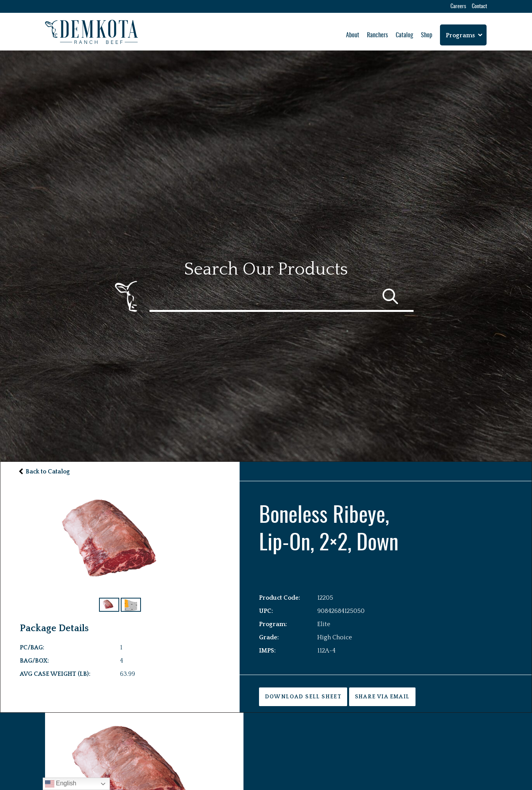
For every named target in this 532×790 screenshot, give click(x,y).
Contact (479, 7)
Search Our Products (266, 270)
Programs (460, 35)
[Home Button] (91, 32)
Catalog (404, 35)
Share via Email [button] (382, 697)
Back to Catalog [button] (48, 472)
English (61, 784)
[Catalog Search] (282, 296)
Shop (427, 35)
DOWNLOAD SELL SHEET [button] (303, 697)
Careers (458, 7)
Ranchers (377, 35)
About (353, 35)
